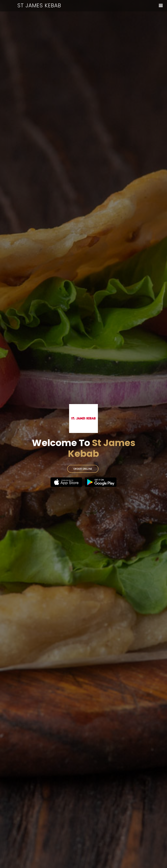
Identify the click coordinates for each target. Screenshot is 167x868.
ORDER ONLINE (83, 469)
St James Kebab (39, 5)
